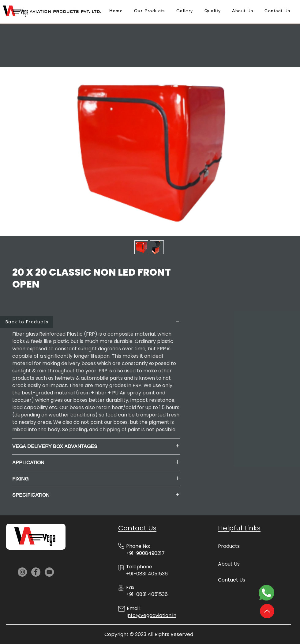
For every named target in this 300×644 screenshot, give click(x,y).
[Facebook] (36, 572)
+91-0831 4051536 (147, 594)
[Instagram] (22, 572)
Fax (130, 588)
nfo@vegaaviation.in (152, 615)
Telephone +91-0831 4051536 (147, 570)
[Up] (267, 611)
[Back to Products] (26, 322)
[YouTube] (49, 572)
